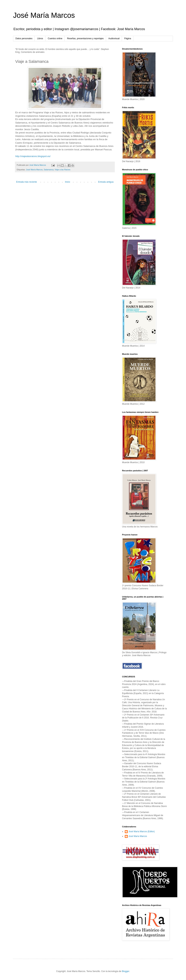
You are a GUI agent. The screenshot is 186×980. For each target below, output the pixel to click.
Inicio (68, 182)
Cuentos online (55, 38)
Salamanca (49, 170)
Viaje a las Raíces (62, 170)
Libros (40, 38)
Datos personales (24, 38)
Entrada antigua (106, 182)
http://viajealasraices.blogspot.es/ (33, 156)
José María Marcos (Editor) (142, 831)
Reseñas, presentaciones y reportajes (85, 38)
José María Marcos (44, 15)
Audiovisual (114, 38)
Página (128, 38)
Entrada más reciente (27, 182)
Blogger (126, 971)
